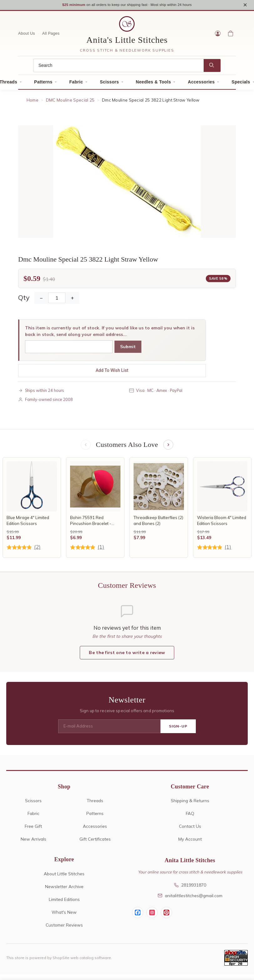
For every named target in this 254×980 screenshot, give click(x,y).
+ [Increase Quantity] (72, 300)
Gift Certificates (95, 842)
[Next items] (169, 447)
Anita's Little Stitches (127, 42)
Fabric (76, 84)
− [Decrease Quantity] (41, 300)
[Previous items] (85, 447)
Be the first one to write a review (127, 656)
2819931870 (190, 888)
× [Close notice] (245, 6)
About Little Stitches (64, 877)
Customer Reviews (64, 928)
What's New (64, 915)
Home (33, 102)
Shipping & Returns (190, 804)
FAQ (190, 816)
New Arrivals (33, 842)
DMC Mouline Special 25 (70, 102)
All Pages (51, 36)
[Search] (119, 68)
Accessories (201, 84)
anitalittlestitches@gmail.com (190, 899)
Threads (95, 804)
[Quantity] (57, 300)
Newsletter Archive (64, 890)
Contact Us (190, 829)
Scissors (109, 84)
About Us (27, 36)
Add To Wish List (112, 372)
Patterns (43, 84)
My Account (190, 842)
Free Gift (33, 829)
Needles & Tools (153, 84)
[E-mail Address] (109, 729)
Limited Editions (64, 902)
